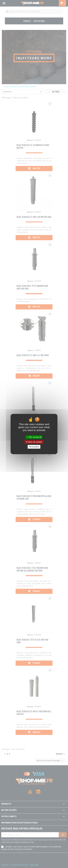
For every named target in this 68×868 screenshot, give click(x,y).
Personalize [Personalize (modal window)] (34, 447)
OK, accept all (34, 437)
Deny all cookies (34, 442)
